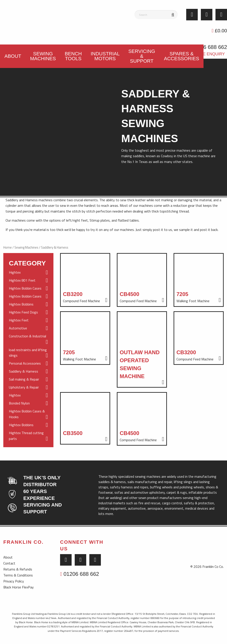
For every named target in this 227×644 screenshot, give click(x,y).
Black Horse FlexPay (19, 587)
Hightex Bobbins (28, 304)
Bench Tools (73, 56)
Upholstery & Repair (28, 387)
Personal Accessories (28, 364)
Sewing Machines (43, 56)
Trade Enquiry (208, 54)
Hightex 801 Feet (28, 280)
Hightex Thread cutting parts (28, 436)
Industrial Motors (105, 56)
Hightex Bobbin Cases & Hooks (28, 414)
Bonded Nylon (28, 403)
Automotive (28, 328)
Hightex (28, 273)
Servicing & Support (142, 56)
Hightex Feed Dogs (28, 312)
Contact (9, 563)
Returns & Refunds (18, 569)
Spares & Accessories (182, 56)
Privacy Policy (14, 581)
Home (8, 247)
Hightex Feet (28, 320)
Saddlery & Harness (28, 371)
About (13, 56)
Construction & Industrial (28, 339)
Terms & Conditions (18, 575)
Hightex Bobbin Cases (28, 288)
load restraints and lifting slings (28, 353)
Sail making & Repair (28, 379)
